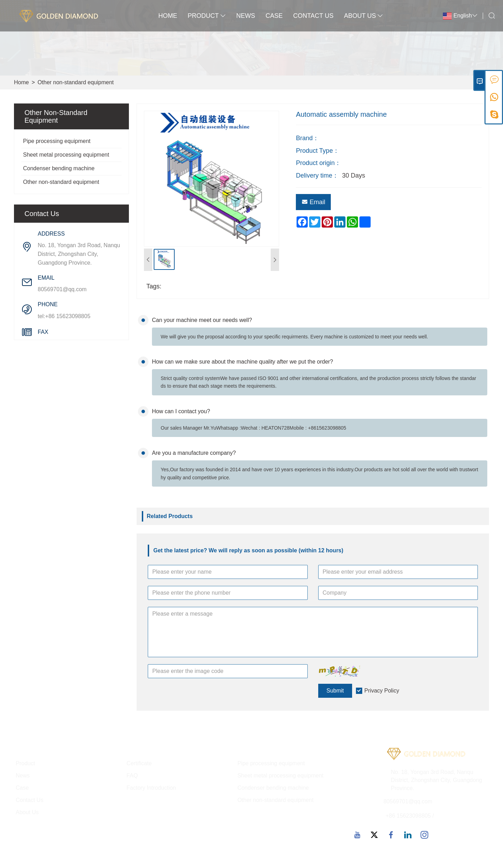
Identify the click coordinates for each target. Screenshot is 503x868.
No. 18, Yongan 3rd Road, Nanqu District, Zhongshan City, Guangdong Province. (79, 254)
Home (168, 16)
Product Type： (318, 151)
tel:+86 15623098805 (64, 316)
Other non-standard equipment (76, 82)
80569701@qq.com (62, 289)
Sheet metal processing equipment (66, 155)
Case (274, 16)
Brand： (307, 138)
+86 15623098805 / (410, 816)
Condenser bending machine (59, 168)
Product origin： (318, 163)
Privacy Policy (382, 691)
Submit (335, 691)
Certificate (139, 763)
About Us (364, 16)
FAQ (132, 776)
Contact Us (313, 16)
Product (207, 16)
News (246, 16)
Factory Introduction (151, 788)
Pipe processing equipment (57, 141)
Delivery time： (317, 175)
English (462, 16)
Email (313, 202)
